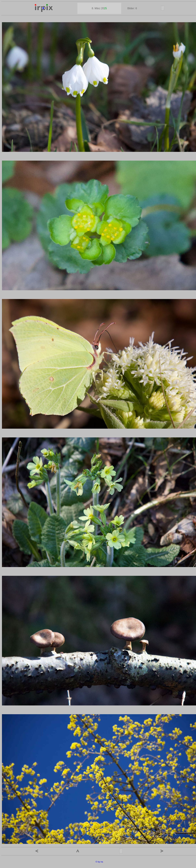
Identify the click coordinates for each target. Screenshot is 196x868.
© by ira (99, 862)
